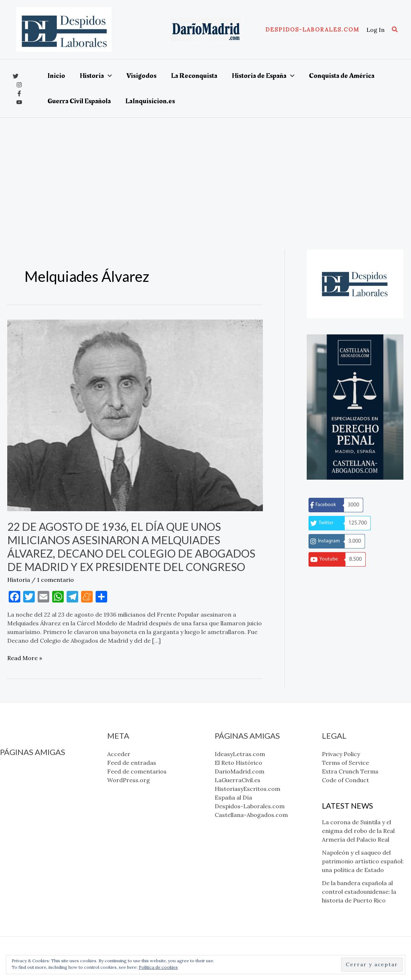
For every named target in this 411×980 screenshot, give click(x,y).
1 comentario (55, 580)
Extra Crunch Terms (350, 771)
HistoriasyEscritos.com (33, 805)
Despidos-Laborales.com (35, 822)
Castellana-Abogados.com (37, 831)
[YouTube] (19, 102)
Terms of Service (345, 763)
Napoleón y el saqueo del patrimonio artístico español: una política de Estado (363, 861)
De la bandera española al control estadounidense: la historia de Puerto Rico (359, 892)
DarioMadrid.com (25, 788)
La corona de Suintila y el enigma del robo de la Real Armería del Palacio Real (358, 831)
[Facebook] (19, 93)
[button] (312, 30)
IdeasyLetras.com (25, 770)
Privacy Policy (341, 754)
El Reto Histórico (24, 779)
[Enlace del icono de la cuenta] (376, 30)
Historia (19, 580)
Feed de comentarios (137, 771)
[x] (16, 76)
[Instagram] (19, 85)
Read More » (25, 658)
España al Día (19, 814)
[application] (108, 76)
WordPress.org (129, 780)
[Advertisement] (205, 172)
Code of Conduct (345, 780)
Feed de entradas (132, 763)
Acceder (119, 754)
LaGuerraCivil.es (23, 796)
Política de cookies (158, 967)
